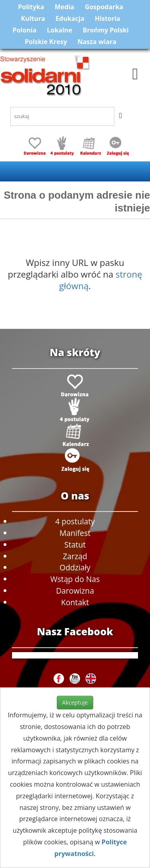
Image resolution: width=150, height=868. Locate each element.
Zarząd (75, 556)
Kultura (33, 18)
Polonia (24, 30)
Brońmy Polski (106, 30)
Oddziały (75, 567)
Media (65, 7)
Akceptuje (75, 702)
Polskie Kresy (46, 42)
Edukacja (70, 18)
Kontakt (75, 602)
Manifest (75, 533)
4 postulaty (75, 521)
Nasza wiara (97, 42)
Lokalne (59, 30)
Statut (75, 545)
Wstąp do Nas (75, 579)
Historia (108, 18)
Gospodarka (104, 7)
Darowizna (75, 591)
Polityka (31, 7)
